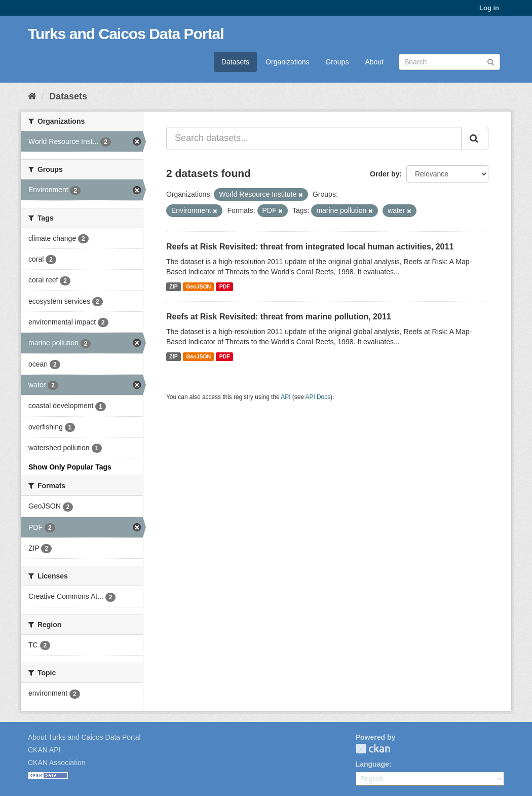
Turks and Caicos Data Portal (126, 34)
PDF (225, 286)
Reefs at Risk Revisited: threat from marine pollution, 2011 (279, 317)
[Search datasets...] (314, 138)
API (286, 397)
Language (372, 764)
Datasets (235, 62)
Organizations (287, 62)
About (374, 62)
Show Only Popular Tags (70, 467)
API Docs (318, 397)
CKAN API (44, 750)
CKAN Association (57, 763)
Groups (337, 62)
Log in (489, 8)
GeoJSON (198, 286)
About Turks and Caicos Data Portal (84, 737)
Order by (385, 174)
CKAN (373, 749)
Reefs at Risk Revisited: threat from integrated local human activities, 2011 (310, 247)
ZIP (173, 286)
